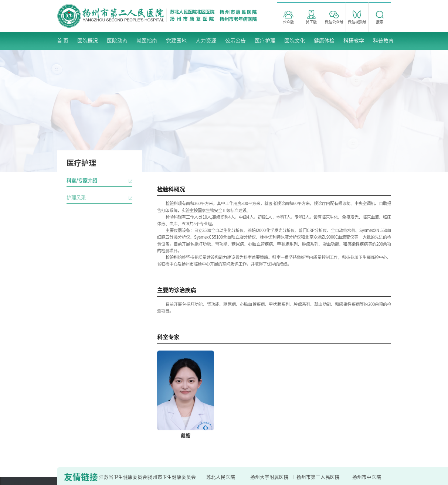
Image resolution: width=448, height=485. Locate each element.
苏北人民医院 (221, 477)
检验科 (172, 257)
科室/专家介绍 (82, 181)
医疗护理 (265, 41)
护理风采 (76, 198)
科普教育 (383, 41)
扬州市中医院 (367, 477)
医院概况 (88, 41)
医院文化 (295, 41)
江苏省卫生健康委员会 (123, 477)
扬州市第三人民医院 (318, 477)
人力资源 (206, 41)
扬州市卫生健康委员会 (172, 477)
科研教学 (354, 41)
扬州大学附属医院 (269, 477)
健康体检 (324, 41)
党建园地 (176, 41)
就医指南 (147, 41)
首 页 (63, 41)
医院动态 (117, 41)
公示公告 (235, 41)
